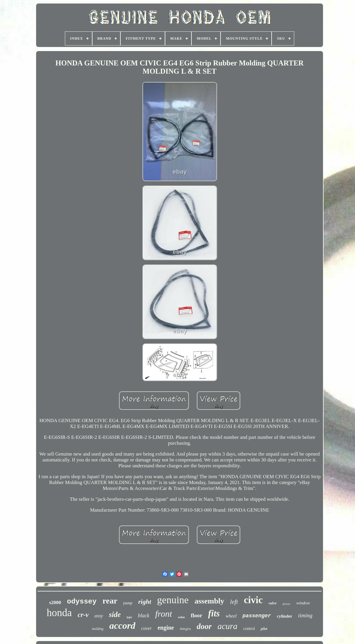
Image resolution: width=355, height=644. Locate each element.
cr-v (83, 615)
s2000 (55, 602)
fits (214, 613)
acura (228, 626)
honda (59, 613)
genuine (173, 600)
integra (185, 629)
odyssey (82, 602)
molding (98, 629)
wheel (231, 616)
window (303, 603)
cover (147, 628)
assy (99, 616)
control (249, 629)
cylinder (285, 616)
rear (110, 601)
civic (253, 600)
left (234, 602)
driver (286, 604)
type (129, 617)
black (144, 616)
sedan (181, 617)
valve (273, 603)
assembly (209, 601)
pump (128, 603)
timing (305, 615)
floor (197, 615)
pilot (264, 629)
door (204, 626)
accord (122, 626)
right (145, 602)
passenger (257, 616)
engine (166, 628)
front (164, 614)
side (115, 615)
